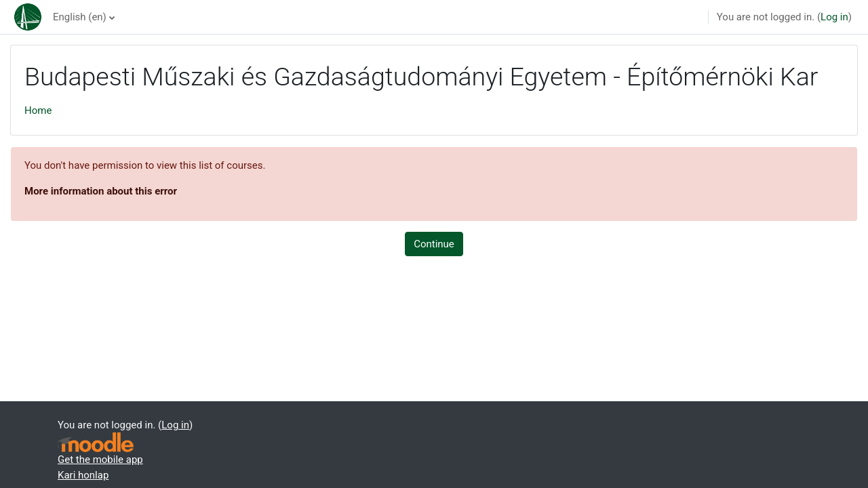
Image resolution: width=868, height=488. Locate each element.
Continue (434, 244)
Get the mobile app (100, 460)
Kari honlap (83, 475)
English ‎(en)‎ (80, 17)
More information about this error (101, 191)
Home (38, 110)
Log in (834, 17)
